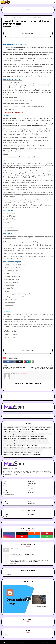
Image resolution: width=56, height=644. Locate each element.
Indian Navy (45, 441)
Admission (24, 427)
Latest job (6, 445)
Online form (37, 448)
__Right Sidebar (7, 487)
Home (4, 18)
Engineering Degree (8, 432)
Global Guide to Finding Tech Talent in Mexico (14, 434)
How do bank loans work (21, 436)
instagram (6, 516)
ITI (18, 443)
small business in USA (32, 450)
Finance (16, 432)
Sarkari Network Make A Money (16, 642)
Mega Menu (31, 481)
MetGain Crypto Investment (24, 445)
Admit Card (31, 427)
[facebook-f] (15, 394)
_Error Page (6, 491)
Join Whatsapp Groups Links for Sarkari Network (38, 443)
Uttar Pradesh (24, 452)
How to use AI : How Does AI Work (27, 441)
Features (5, 483)
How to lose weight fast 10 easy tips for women (38, 439)
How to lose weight (22, 439)
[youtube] (15, 396)
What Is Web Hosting (36, 454)
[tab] (15, 481)
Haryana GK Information (11, 18)
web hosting (38, 452)
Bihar (36, 427)
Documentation (7, 493)
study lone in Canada (8, 452)
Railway (12, 450)
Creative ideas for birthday (37, 429)
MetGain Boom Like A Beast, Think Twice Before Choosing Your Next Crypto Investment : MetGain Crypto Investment (29, 561)
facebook (6, 514)
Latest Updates (13, 445)
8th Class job (17, 427)
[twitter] (41, 394)
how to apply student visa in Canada (36, 436)
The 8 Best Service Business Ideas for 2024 (22, 554)
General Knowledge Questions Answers (27, 432)
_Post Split (31, 489)
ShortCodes (31, 493)
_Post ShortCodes (7, 485)
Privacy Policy (32, 503)
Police (50, 448)
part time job (44, 448)
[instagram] (41, 396)
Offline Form (30, 448)
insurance (6, 443)
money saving (34, 445)
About (30, 501)
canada (5, 429)
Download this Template (9, 495)
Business (49, 427)
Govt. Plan (39, 434)
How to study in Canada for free (11, 441)
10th (5, 427)
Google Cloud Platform (30, 434)
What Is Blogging (26, 454)
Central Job (19, 429)
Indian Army (38, 441)
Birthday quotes (42, 427)
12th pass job (10, 427)
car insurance (12, 429)
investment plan (13, 443)
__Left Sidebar (32, 485)
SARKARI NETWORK (7, 27)
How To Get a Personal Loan (10, 439)
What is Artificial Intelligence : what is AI (12, 454)
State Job (40, 450)
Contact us (6, 503)
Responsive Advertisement (28, 10)
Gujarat (44, 434)
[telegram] (15, 398)
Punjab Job (6, 450)
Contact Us (52, 642)
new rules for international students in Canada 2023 (15, 448)
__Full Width (31, 487)
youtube (31, 516)
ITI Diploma (23, 443)
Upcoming (17, 452)
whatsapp (31, 514)
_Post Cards (6, 489)
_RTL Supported (32, 491)
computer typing (26, 429)
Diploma (47, 429)
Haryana (49, 434)
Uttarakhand (31, 452)
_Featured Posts (32, 483)
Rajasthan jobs (18, 450)
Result (24, 450)
